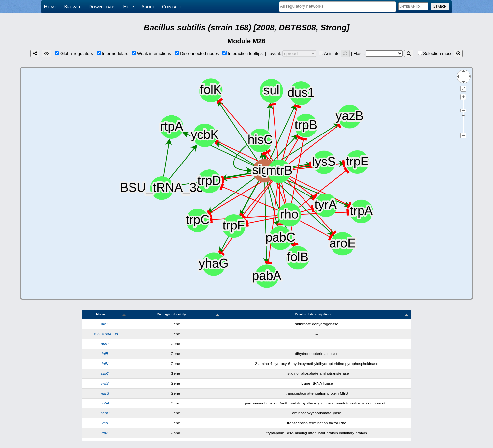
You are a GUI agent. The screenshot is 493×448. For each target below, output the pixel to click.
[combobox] (338, 7)
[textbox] (338, 6)
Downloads (102, 7)
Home (50, 7)
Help (129, 7)
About (148, 7)
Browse (72, 7)
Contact (172, 7)
